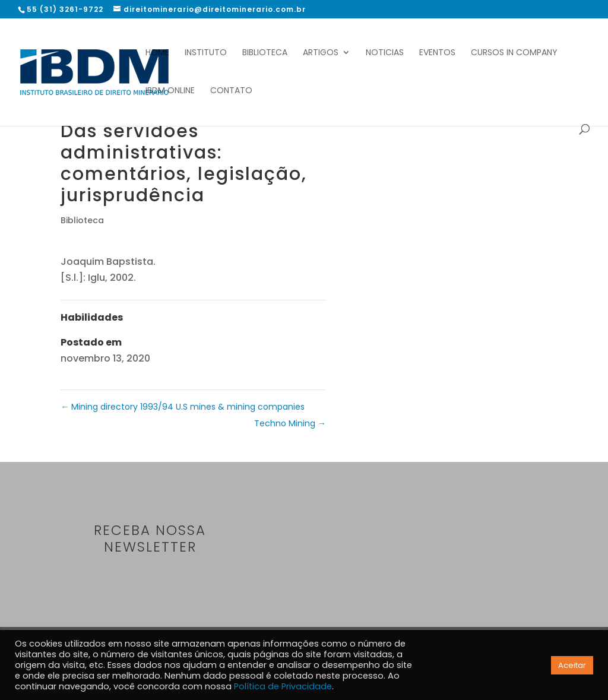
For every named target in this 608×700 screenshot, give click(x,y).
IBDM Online (170, 91)
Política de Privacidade (283, 686)
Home (157, 53)
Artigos (321, 53)
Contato (231, 91)
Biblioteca (265, 53)
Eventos (437, 53)
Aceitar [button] (572, 665)
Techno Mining (290, 423)
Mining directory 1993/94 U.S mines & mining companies (183, 407)
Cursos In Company (514, 53)
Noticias (385, 53)
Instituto (206, 53)
